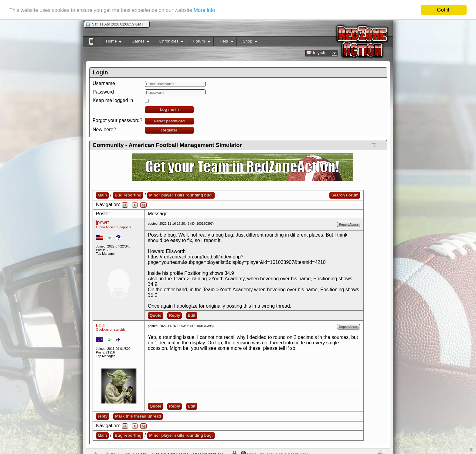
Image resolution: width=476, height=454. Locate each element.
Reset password (169, 121)
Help (223, 42)
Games (137, 42)
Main (102, 195)
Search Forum (345, 195)
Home (111, 42)
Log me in (169, 109)
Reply (175, 315)
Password (103, 92)
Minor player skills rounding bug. (181, 195)
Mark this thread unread (138, 416)
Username (104, 83)
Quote (156, 315)
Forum (198, 42)
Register (169, 130)
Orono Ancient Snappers (114, 227)
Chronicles (168, 42)
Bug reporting (128, 195)
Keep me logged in (113, 100)
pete (101, 325)
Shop (247, 42)
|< (125, 205)
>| (143, 205)
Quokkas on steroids (111, 329)
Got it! (444, 10)
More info (204, 10)
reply (103, 416)
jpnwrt (102, 222)
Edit (192, 315)
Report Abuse (349, 224)
